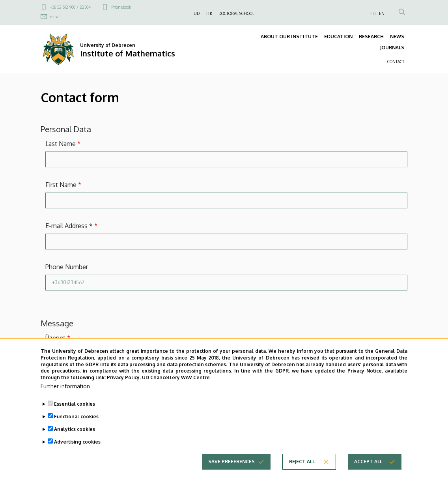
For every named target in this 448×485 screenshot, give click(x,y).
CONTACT (396, 62)
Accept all (368, 462)
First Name (61, 185)
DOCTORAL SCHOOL (236, 13)
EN (382, 13)
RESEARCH (371, 37)
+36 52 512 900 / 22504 (70, 7)
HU (373, 13)
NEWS (397, 37)
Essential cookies (75, 404)
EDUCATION (338, 37)
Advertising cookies (77, 442)
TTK (209, 13)
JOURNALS (392, 48)
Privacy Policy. (124, 377)
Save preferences (231, 462)
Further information (65, 386)
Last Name (61, 144)
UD (197, 13)
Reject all (302, 462)
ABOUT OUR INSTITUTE (289, 37)
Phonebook (121, 7)
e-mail (55, 17)
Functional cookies (76, 417)
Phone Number (67, 267)
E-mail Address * (69, 226)
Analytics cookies (75, 429)
